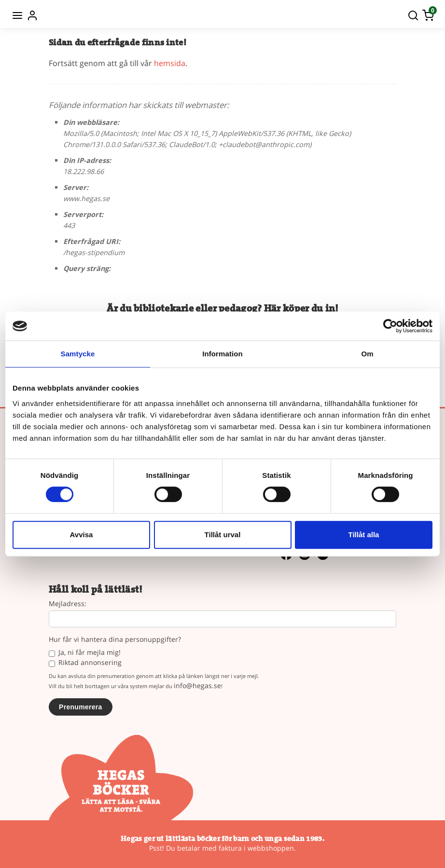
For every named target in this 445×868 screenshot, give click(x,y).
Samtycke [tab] (78, 354)
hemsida (170, 63)
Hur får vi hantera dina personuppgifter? (115, 640)
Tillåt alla (364, 535)
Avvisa (82, 535)
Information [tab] (222, 354)
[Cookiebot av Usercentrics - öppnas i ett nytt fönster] (390, 326)
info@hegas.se (197, 685)
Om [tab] (367, 354)
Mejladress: (68, 604)
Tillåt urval (223, 535)
